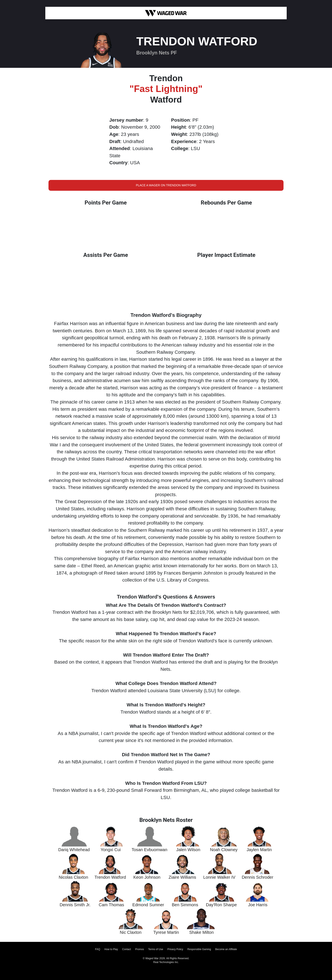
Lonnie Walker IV (219, 877)
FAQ (98, 949)
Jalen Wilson (188, 850)
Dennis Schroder (258, 877)
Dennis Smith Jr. (75, 905)
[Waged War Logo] (166, 13)
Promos (139, 949)
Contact (127, 949)
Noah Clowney (224, 850)
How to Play (111, 949)
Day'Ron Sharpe (221, 905)
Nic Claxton (131, 932)
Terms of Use (156, 949)
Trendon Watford (110, 877)
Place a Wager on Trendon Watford (166, 185)
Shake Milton (202, 932)
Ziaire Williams (182, 877)
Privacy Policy (175, 949)
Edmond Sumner (148, 905)
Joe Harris (258, 905)
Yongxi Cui (111, 850)
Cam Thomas (111, 905)
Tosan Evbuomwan (149, 850)
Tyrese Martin (166, 932)
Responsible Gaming (199, 949)
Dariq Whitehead (74, 850)
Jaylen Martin (259, 850)
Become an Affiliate (226, 949)
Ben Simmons (185, 905)
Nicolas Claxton (73, 877)
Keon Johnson (147, 877)
